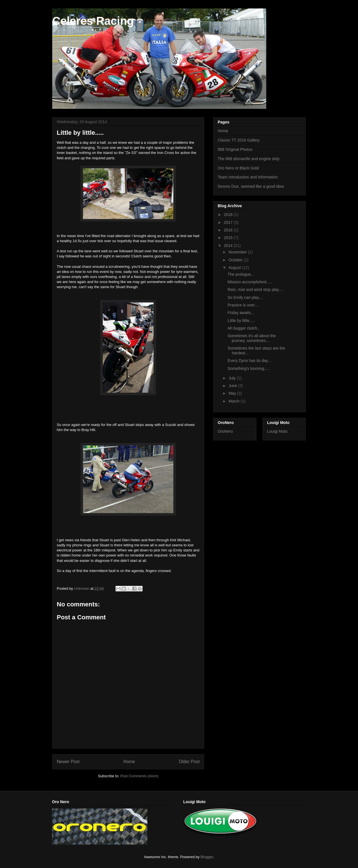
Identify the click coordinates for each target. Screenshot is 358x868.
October (236, 260)
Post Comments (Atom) (139, 776)
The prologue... (241, 274)
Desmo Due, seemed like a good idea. (251, 186)
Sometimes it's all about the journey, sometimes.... (252, 338)
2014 (229, 246)
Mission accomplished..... (250, 282)
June (233, 386)
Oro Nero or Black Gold (238, 168)
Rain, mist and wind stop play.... (255, 290)
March (234, 401)
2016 (229, 230)
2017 (229, 222)
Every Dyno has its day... (249, 361)
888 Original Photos (235, 149)
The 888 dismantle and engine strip (249, 159)
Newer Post (68, 762)
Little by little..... (241, 321)
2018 (229, 215)
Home (129, 762)
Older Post (189, 762)
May (233, 393)
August (235, 268)
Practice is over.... (243, 305)
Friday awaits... (241, 313)
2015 (229, 238)
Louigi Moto (277, 431)
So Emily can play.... (245, 297)
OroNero (225, 431)
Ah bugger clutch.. (244, 328)
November (238, 252)
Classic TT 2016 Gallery (239, 140)
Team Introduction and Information (248, 177)
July (233, 378)
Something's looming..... (249, 368)
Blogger (207, 857)
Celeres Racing (93, 21)
